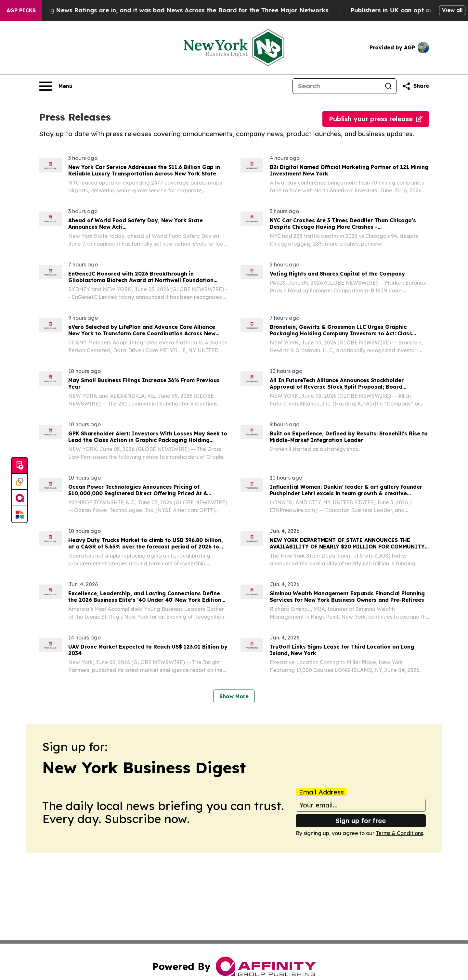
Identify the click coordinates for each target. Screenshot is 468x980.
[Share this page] (415, 86)
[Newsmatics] (19, 514)
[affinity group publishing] (19, 498)
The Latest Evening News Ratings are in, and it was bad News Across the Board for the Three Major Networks (170, 10)
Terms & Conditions (399, 833)
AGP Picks (21, 10)
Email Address (321, 792)
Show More (234, 696)
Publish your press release (376, 119)
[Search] (337, 86)
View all (452, 10)
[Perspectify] (19, 482)
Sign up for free (361, 821)
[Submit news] (19, 466)
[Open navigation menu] (56, 86)
